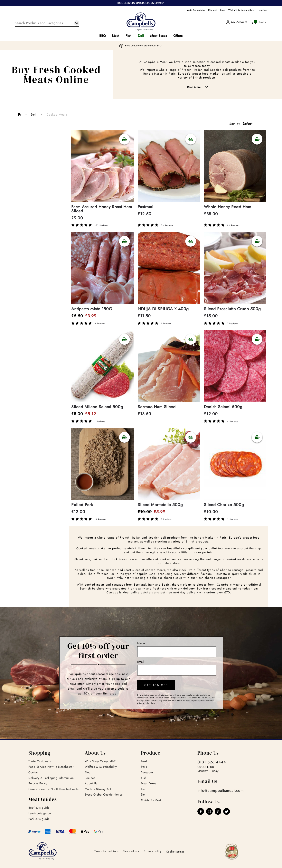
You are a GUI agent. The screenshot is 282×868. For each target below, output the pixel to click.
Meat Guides (43, 799)
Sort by (235, 124)
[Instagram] (209, 812)
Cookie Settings (175, 852)
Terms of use (131, 851)
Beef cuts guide (39, 808)
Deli (141, 36)
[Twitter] (227, 812)
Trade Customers (196, 10)
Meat (116, 36)
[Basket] (258, 22)
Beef (144, 761)
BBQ (103, 36)
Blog (223, 10)
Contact (263, 10)
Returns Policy (38, 783)
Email (141, 662)
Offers (178, 36)
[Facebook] (201, 812)
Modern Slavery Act (98, 789)
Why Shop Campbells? (100, 761)
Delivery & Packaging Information (51, 778)
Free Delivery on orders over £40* (141, 46)
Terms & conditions (106, 851)
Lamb (145, 789)
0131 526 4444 (212, 762)
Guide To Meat (151, 800)
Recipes (213, 10)
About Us (91, 783)
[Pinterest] (218, 812)
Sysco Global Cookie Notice (104, 795)
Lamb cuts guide (40, 813)
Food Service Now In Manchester (51, 767)
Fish (129, 36)
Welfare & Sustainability (242, 10)
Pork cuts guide (39, 819)
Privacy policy (153, 851)
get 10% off (156, 685)
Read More (201, 87)
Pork (144, 767)
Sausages (147, 772)
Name (141, 643)
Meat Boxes (159, 36)
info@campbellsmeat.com (221, 791)
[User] (237, 22)
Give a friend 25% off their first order (54, 789)
